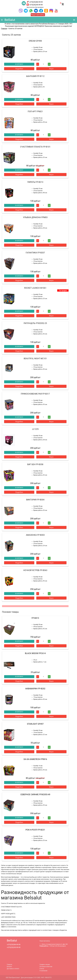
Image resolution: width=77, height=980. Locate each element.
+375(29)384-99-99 (36, 2)
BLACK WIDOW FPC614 (35, 653)
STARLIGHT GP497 (35, 724)
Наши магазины (38, 15)
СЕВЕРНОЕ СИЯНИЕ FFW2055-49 (35, 794)
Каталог (9, 967)
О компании (43, 971)
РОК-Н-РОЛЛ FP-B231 (35, 830)
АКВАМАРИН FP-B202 (35, 689)
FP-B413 (35, 618)
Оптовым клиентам (46, 967)
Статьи (42, 969)
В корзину (19, 64)
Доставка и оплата (13, 969)
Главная (9, 964)
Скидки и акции (45, 964)
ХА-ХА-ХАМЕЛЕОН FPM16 (35, 759)
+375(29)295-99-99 (36, 5)
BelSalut (8, 20)
